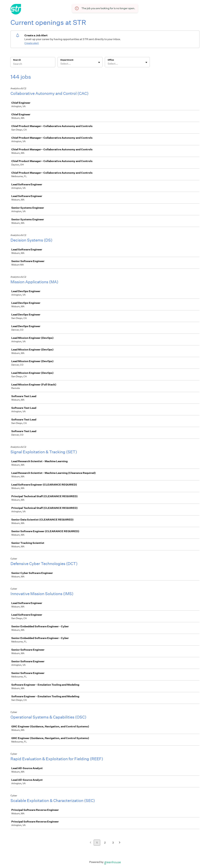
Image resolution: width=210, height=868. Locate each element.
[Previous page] (90, 843)
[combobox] (61, 64)
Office (111, 60)
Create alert (32, 43)
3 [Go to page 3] (113, 843)
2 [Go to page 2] (105, 843)
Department (67, 60)
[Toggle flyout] (99, 62)
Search (17, 60)
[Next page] (120, 843)
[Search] (33, 64)
